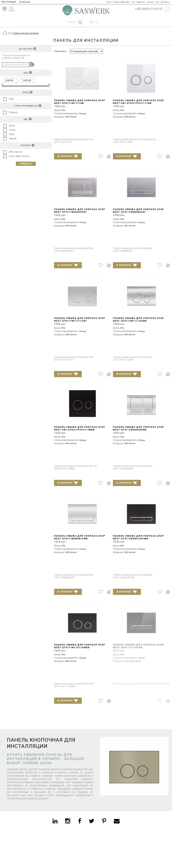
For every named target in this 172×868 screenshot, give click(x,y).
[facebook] (79, 821)
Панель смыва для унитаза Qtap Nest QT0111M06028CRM (139, 428)
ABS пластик (15, 152)
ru (92, 22)
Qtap (11, 99)
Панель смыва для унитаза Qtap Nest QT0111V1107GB (139, 646)
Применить (26, 164)
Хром (12, 134)
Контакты (165, 2)
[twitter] (92, 821)
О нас (109, 2)
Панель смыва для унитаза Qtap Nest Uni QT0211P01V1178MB (80, 428)
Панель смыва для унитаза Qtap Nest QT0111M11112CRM (139, 319)
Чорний (13, 138)
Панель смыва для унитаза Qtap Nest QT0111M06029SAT (80, 211)
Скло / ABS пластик (19, 156)
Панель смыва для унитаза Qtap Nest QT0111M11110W (80, 102)
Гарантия (141, 2)
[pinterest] (104, 821)
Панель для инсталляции (26, 33)
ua (97, 22)
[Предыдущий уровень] (10, 33)
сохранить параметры (15, 65)
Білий (12, 126)
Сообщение (25, 2)
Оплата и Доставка (121, 2)
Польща (13, 112)
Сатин (12, 130)
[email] (117, 821)
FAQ (157, 2)
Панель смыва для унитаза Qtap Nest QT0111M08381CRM (80, 537)
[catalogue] (13, 8)
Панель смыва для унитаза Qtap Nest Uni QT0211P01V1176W (139, 102)
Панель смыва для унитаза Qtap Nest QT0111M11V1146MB (80, 646)
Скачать (150, 2)
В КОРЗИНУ (68, 156)
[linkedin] (55, 821)
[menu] (4, 8)
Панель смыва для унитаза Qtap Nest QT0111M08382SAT (139, 211)
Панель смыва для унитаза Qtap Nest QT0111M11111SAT (80, 319)
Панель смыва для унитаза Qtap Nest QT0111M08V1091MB (139, 537)
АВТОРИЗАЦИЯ (9, 2)
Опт (133, 2)
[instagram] (68, 821)
